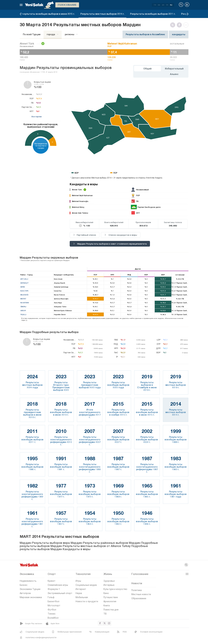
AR (163, 5)
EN (159, 5)
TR (155, 5)
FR (167, 5)
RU (171, 5)
